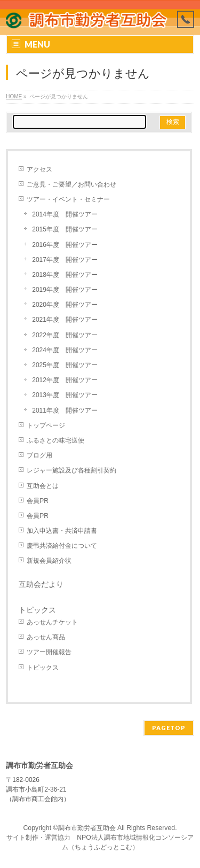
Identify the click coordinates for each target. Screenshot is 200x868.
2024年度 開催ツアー (65, 350)
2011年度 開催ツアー (65, 410)
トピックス (43, 668)
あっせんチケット (52, 622)
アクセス (39, 169)
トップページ (46, 425)
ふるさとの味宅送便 (55, 440)
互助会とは (43, 486)
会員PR (38, 501)
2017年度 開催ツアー (65, 260)
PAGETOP (169, 728)
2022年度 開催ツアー (65, 335)
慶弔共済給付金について (62, 546)
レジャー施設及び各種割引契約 (71, 470)
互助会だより (41, 584)
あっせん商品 (46, 637)
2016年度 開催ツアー (65, 245)
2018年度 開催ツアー (65, 275)
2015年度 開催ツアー (65, 229)
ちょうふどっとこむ (103, 847)
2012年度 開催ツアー (65, 380)
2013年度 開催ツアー (65, 395)
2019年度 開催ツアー (65, 290)
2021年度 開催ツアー (65, 320)
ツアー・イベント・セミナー (68, 199)
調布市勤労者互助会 (87, 828)
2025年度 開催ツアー (65, 365)
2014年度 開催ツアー (65, 214)
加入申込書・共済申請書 (62, 531)
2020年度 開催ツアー (65, 305)
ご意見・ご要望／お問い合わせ (71, 184)
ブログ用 (39, 455)
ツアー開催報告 (49, 652)
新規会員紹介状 (49, 561)
